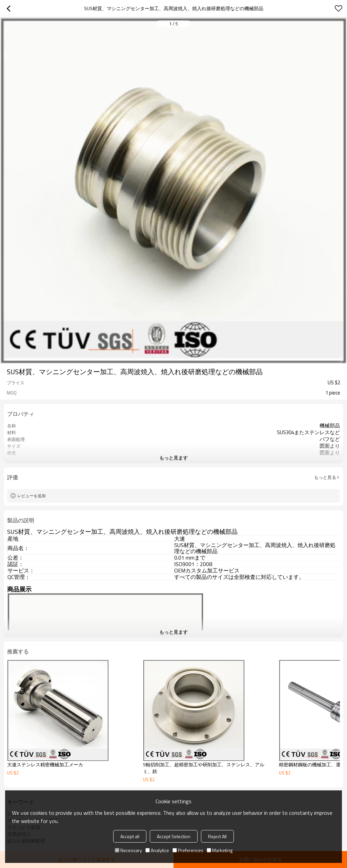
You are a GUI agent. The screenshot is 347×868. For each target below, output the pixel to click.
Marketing (220, 850)
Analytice (157, 850)
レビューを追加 (32, 496)
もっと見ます (173, 458)
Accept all (130, 836)
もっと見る (325, 477)
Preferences (188, 850)
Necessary (128, 850)
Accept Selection (174, 836)
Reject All (217, 836)
